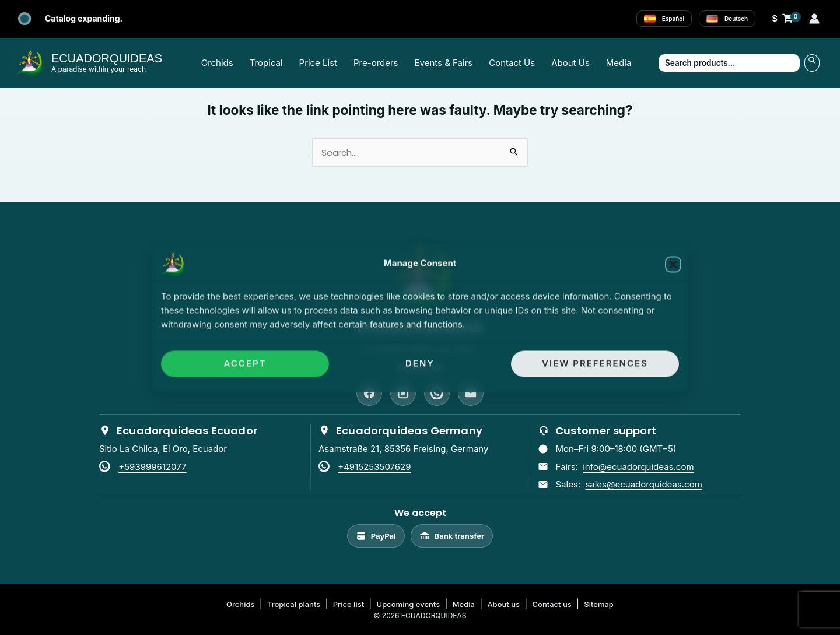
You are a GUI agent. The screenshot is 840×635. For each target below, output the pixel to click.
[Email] (471, 393)
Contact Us (512, 63)
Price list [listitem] (349, 604)
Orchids (217, 63)
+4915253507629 (374, 467)
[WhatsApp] (437, 393)
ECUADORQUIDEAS (107, 58)
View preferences (595, 364)
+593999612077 (152, 467)
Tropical (266, 63)
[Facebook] (369, 393)
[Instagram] (403, 393)
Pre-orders (376, 63)
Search (812, 63)
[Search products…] (729, 63)
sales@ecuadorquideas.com (643, 484)
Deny (420, 364)
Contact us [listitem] (552, 604)
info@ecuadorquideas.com (638, 467)
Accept (245, 364)
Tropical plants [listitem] (294, 604)
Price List (318, 63)
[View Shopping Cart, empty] (782, 19)
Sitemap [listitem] (599, 604)
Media (619, 63)
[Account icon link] (814, 19)
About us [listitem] (503, 604)
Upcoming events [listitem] (409, 604)
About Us (570, 63)
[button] (673, 264)
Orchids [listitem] (240, 604)
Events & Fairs (444, 63)
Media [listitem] (464, 604)
